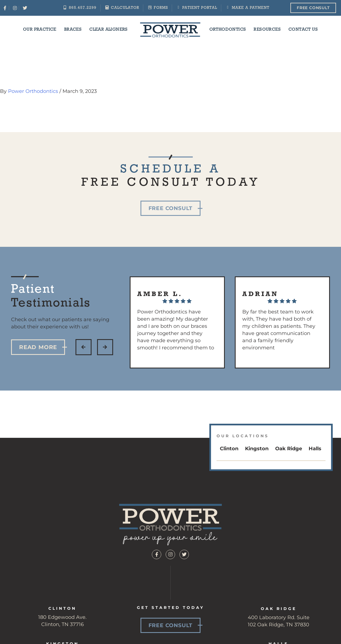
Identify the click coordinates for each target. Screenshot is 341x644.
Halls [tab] (315, 449)
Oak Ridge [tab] (289, 449)
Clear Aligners (109, 30)
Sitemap (221, 638)
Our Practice (40, 30)
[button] (84, 347)
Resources (267, 30)
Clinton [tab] (229, 449)
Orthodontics (228, 30)
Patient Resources (210, 619)
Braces (73, 30)
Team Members (298, 619)
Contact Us (303, 30)
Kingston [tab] (257, 449)
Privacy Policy (252, 638)
